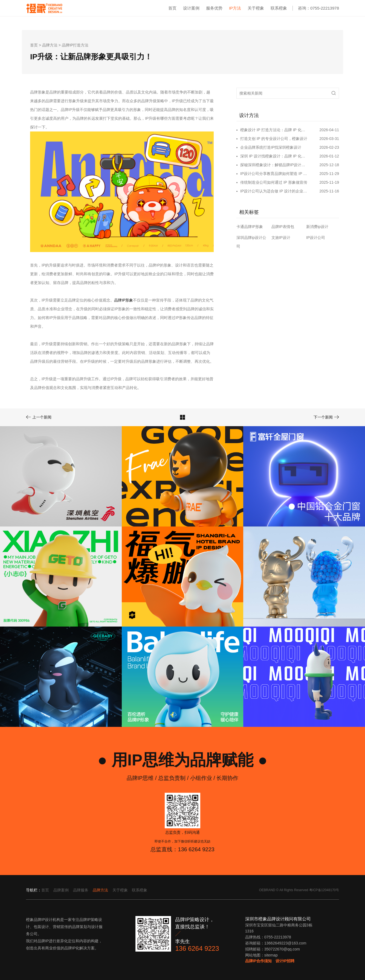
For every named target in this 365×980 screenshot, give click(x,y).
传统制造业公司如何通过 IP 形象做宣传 (274, 182)
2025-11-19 (329, 182)
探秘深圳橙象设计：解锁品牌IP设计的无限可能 (274, 165)
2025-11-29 (329, 174)
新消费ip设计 (317, 227)
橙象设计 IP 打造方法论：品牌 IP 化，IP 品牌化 (274, 130)
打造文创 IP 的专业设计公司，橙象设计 (274, 139)
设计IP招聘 (285, 961)
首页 (172, 8)
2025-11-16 (329, 191)
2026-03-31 (329, 139)
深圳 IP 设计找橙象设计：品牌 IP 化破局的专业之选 (274, 156)
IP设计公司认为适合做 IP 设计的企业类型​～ (274, 191)
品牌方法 (50, 45)
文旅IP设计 (281, 238)
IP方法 (235, 8)
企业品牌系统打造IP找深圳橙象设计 (271, 147)
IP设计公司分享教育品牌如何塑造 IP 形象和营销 (274, 174)
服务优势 (214, 8)
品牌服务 (81, 890)
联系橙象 (279, 8)
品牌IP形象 (124, 300)
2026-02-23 (329, 147)
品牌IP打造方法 (75, 45)
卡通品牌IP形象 (250, 227)
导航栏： (34, 890)
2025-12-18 (329, 165)
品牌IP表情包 (283, 227)
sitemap (271, 955)
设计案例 (191, 8)
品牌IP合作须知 (258, 961)
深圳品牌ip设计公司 (251, 242)
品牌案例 (61, 890)
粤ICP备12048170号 (324, 890)
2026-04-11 (329, 130)
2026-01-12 (329, 156)
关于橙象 (256, 8)
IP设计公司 (316, 238)
